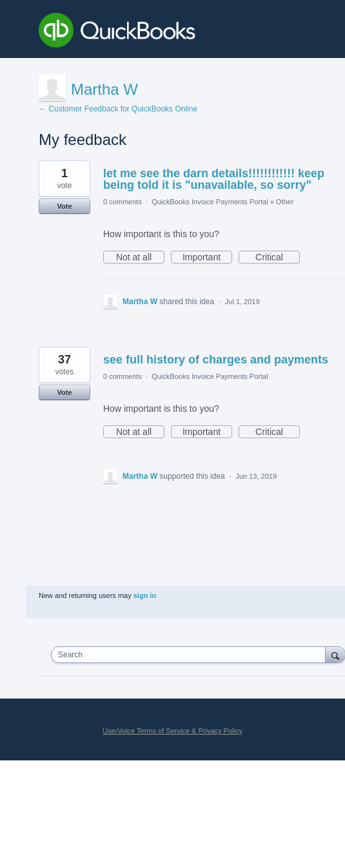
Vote (64, 206)
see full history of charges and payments (216, 360)
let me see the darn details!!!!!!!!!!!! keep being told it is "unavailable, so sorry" (214, 179)
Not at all (140, 258)
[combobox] (191, 655)
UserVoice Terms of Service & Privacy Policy (172, 731)
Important (207, 258)
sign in (145, 595)
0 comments (123, 202)
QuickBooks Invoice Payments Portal (210, 202)
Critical (278, 258)
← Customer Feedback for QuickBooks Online (118, 109)
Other (285, 202)
